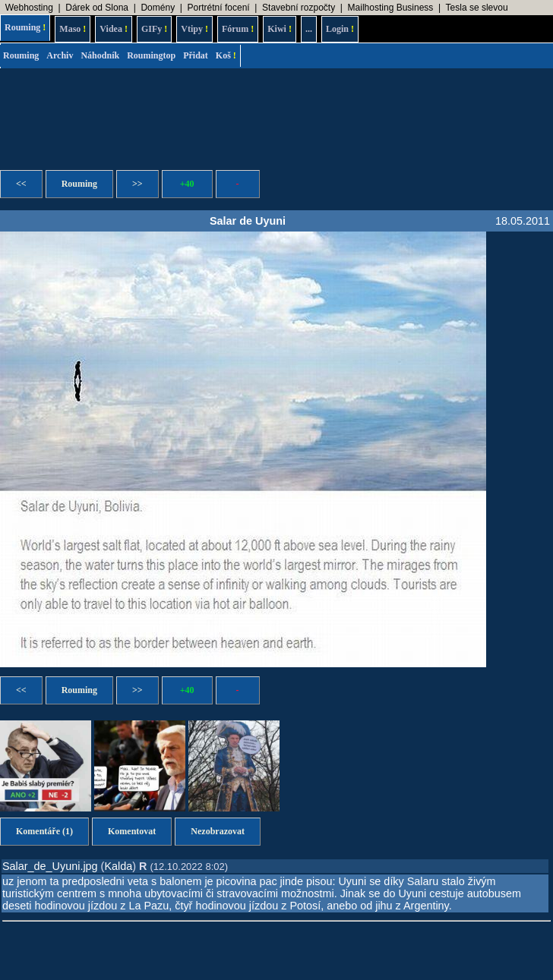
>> (137, 184)
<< (21, 184)
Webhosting (29, 8)
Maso (73, 29)
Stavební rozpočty (299, 8)
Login (340, 29)
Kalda (118, 866)
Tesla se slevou (477, 8)
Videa (114, 29)
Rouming (25, 27)
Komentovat (132, 831)
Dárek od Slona (97, 8)
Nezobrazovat (218, 831)
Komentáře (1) (44, 831)
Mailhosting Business (391, 8)
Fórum (238, 29)
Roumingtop (151, 55)
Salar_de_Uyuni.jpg (50, 866)
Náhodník (100, 55)
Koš (226, 55)
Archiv (60, 55)
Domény (158, 8)
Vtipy (194, 29)
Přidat (196, 55)
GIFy (154, 29)
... (309, 29)
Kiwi (280, 29)
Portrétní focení (219, 8)
